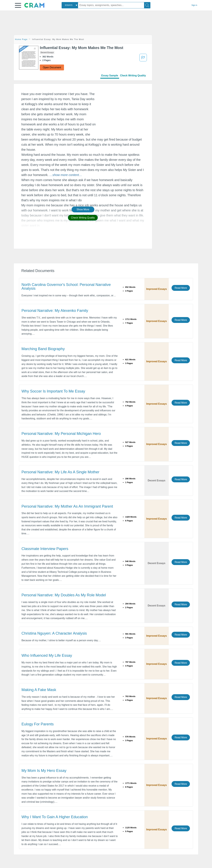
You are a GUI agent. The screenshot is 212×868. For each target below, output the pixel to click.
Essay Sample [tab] (110, 76)
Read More (181, 288)
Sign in (194, 5)
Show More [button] (83, 209)
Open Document (52, 67)
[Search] (147, 5)
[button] (18, 5)
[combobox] (70, 5)
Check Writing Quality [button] (83, 218)
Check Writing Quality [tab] (133, 76)
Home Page (21, 39)
